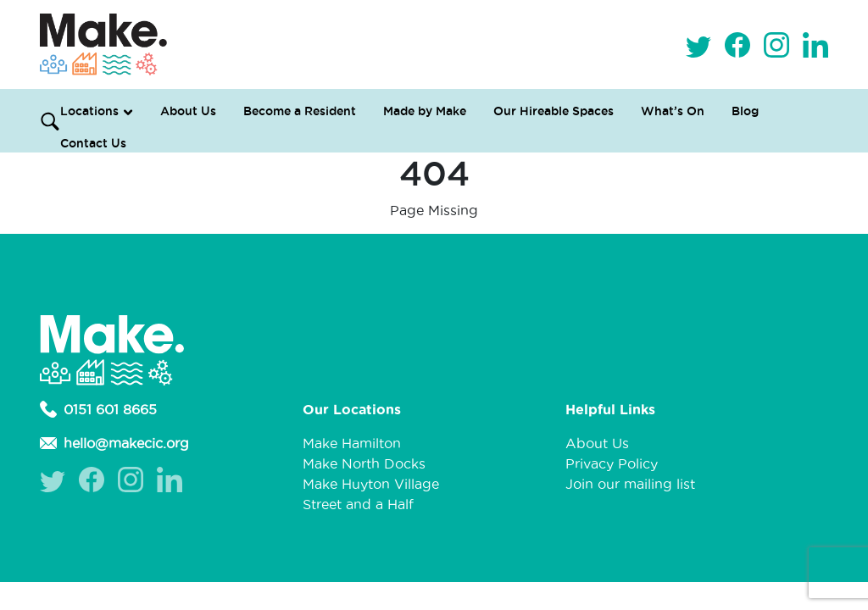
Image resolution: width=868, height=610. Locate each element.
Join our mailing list (630, 484)
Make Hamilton (352, 443)
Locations (89, 111)
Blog (745, 111)
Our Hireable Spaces (554, 111)
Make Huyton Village (371, 484)
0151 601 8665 (98, 409)
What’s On (673, 111)
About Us (188, 111)
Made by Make (425, 111)
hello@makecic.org (114, 443)
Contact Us (93, 143)
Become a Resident (300, 111)
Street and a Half (358, 504)
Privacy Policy (612, 463)
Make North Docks (364, 463)
